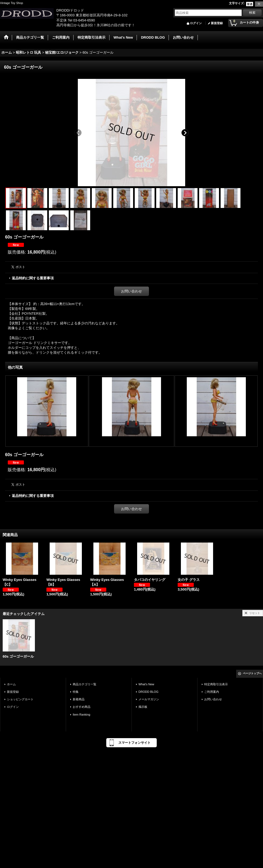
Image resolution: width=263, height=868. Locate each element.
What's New (146, 684)
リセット (255, 613)
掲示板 (143, 707)
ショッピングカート (20, 699)
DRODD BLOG (148, 692)
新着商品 (79, 699)
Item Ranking (81, 715)
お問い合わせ (131, 291)
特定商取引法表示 (216, 684)
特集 (76, 692)
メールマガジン (149, 699)
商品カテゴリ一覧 (85, 684)
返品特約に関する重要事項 (33, 278)
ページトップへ (252, 673)
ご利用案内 (212, 692)
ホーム (11, 684)
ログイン (196, 23)
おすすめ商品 (82, 707)
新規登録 (217, 23)
